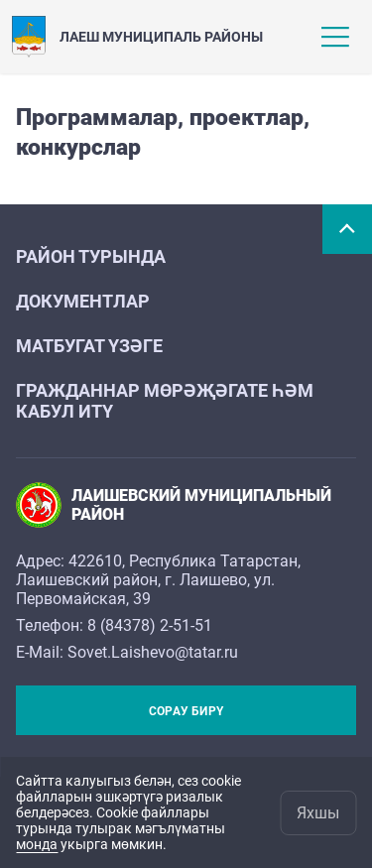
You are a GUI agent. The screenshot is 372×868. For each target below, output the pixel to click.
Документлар (83, 301)
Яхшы (318, 813)
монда (37, 844)
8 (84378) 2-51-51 (150, 625)
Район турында (91, 256)
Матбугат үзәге (89, 346)
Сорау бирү (186, 711)
